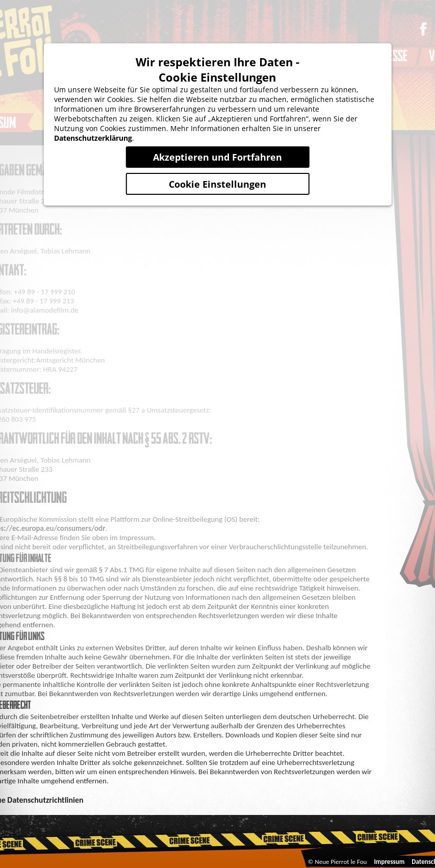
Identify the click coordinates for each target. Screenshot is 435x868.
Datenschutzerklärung (93, 138)
